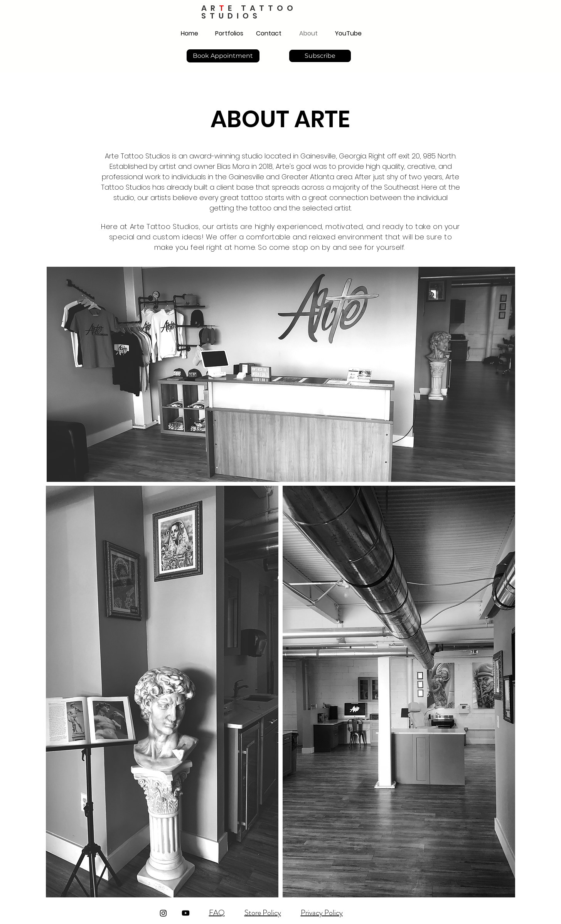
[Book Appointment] (223, 56)
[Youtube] (186, 913)
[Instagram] (163, 913)
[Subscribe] (320, 56)
